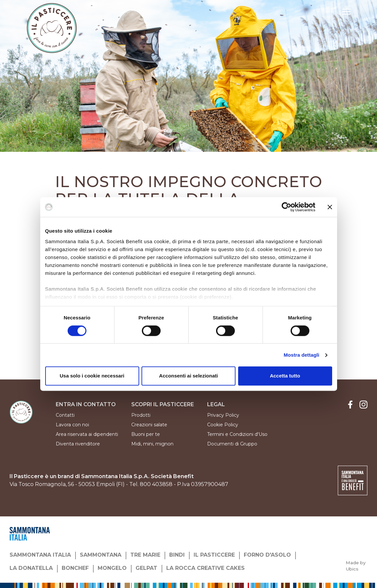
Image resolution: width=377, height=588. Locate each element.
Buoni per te (146, 434)
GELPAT (146, 568)
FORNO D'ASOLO (267, 555)
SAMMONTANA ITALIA (40, 555)
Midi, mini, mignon (152, 444)
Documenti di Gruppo (232, 444)
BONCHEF (75, 568)
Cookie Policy (223, 425)
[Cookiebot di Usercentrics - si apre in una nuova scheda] (286, 207)
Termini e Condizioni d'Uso (237, 434)
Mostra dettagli (301, 355)
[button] (347, 13)
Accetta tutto (285, 376)
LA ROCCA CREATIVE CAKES (205, 568)
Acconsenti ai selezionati (188, 376)
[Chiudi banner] (330, 207)
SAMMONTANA (101, 555)
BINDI (177, 555)
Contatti (65, 415)
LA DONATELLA (31, 568)
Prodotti (141, 415)
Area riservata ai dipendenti (87, 434)
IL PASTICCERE (214, 555)
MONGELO (112, 568)
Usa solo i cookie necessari (92, 376)
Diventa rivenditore (78, 444)
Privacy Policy (223, 415)
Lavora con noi (72, 425)
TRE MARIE (145, 555)
